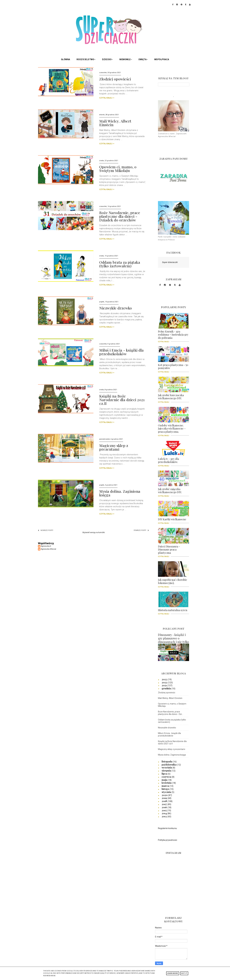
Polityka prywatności (168, 840)
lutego (166, 789)
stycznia (167, 792)
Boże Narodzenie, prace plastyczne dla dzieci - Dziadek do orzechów (120, 216)
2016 (165, 807)
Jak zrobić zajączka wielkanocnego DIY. (174, 492)
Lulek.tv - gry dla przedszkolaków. (174, 461)
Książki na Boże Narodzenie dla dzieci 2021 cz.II (122, 400)
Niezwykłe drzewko (116, 308)
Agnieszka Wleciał (48, 549)
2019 (165, 798)
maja (165, 780)
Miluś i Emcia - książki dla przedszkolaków (122, 352)
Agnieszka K (46, 546)
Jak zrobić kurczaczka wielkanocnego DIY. (174, 398)
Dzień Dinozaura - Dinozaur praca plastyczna (174, 551)
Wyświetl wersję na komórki (94, 532)
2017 (165, 804)
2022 (165, 682)
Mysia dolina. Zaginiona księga (120, 493)
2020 (165, 795)
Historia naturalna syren (174, 611)
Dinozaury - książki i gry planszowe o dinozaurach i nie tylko (173, 638)
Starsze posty (141, 530)
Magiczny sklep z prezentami (114, 447)
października (169, 764)
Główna (66, 59)
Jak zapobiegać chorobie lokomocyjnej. (174, 582)
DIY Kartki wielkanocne (174, 520)
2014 (165, 813)
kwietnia (167, 783)
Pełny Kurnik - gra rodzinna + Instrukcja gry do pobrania (174, 336)
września (167, 767)
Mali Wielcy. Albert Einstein (115, 123)
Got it (184, 973)
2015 (164, 810)
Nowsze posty (46, 530)
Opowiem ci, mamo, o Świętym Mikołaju (118, 169)
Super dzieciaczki (170, 262)
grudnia (167, 688)
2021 (165, 685)
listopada (167, 761)
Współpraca (162, 59)
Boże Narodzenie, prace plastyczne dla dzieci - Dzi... (171, 713)
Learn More (173, 973)
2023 (165, 679)
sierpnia (167, 770)
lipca (165, 774)
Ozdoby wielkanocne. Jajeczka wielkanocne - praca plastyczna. (174, 430)
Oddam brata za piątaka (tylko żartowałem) (120, 264)
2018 (165, 801)
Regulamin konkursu (167, 828)
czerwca (167, 777)
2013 (165, 816)
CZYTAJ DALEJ (107, 98)
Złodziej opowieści (115, 79)
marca (166, 786)
